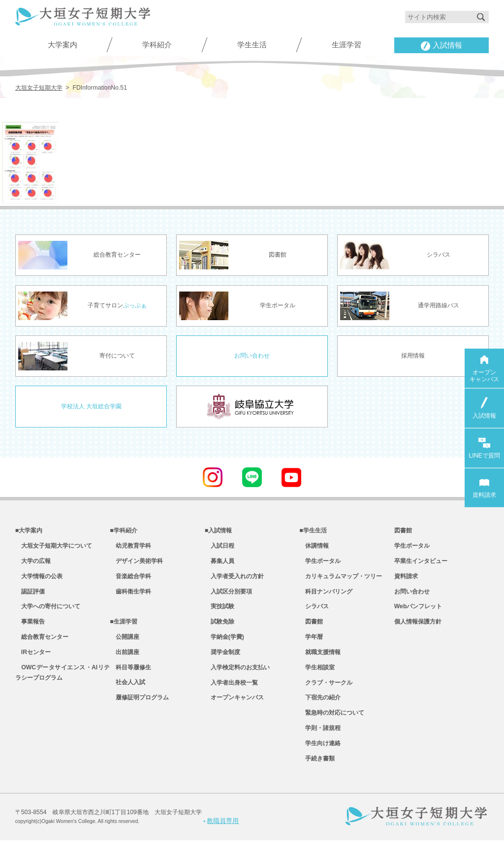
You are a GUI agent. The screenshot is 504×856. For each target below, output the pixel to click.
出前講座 (125, 661)
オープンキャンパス (234, 710)
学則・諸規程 (320, 742)
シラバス (314, 612)
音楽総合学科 (130, 580)
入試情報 (441, 46)
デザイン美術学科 (136, 563)
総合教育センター (42, 645)
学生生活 (252, 45)
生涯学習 (346, 45)
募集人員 (220, 563)
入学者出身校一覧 (231, 693)
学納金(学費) (224, 645)
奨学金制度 (222, 661)
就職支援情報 (320, 661)
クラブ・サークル (326, 693)
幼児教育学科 (130, 547)
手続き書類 (317, 775)
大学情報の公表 (39, 580)
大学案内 (63, 45)
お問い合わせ (252, 356)
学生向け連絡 (320, 758)
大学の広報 (33, 563)
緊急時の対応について (332, 726)
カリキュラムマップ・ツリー (341, 580)
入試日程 (220, 547)
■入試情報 (218, 531)
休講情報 (314, 547)
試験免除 (220, 628)
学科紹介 (157, 45)
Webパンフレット (418, 612)
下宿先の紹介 (320, 710)
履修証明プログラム (139, 710)
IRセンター (33, 661)
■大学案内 (29, 531)
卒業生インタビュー (421, 563)
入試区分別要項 (228, 596)
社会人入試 (127, 693)
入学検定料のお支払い (237, 677)
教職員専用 (221, 836)
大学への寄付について (48, 612)
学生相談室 (317, 677)
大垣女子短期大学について (54, 547)
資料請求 (406, 580)
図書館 (311, 628)
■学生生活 (313, 531)
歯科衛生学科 (130, 596)
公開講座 (125, 645)
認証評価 (30, 596)
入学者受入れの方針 (234, 580)
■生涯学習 (123, 628)
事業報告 (30, 628)
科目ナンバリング (326, 596)
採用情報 (413, 356)
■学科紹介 (123, 531)
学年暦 (311, 645)
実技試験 (220, 612)
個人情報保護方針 (418, 628)
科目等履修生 (130, 677)
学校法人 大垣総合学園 (91, 406)
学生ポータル (320, 563)
